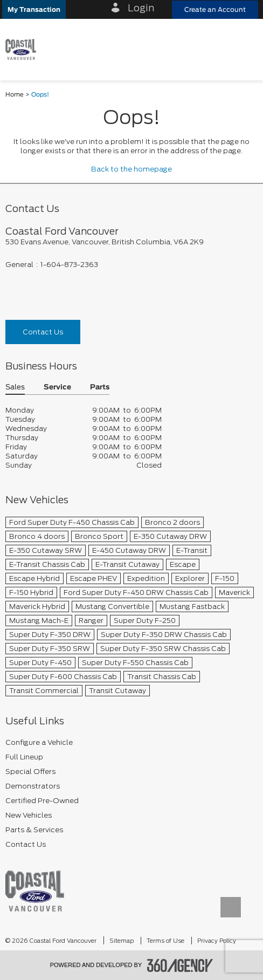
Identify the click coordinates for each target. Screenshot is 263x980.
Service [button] (57, 388)
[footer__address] (131, 242)
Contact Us (43, 332)
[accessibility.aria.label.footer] (180, 965)
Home (15, 95)
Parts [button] (100, 388)
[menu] (244, 49)
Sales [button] (15, 388)
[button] (34, 9)
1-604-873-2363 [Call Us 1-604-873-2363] (69, 265)
